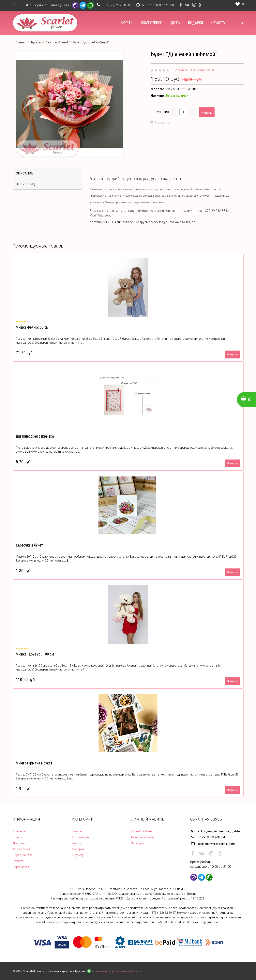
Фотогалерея (23, 849)
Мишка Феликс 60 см (31, 327)
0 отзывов (180, 70)
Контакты (20, 831)
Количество (160, 112)
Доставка (20, 843)
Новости (19, 861)
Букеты (127, 23)
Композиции (152, 23)
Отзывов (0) (25, 184)
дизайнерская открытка (33, 436)
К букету (218, 23)
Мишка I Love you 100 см (34, 654)
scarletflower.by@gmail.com (219, 843)
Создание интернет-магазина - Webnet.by (120, 970)
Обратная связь (25, 855)
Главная (21, 42)
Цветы (175, 23)
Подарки (196, 23)
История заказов (144, 837)
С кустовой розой (57, 42)
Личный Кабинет (144, 831)
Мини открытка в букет (33, 763)
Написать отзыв (203, 70)
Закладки (138, 843)
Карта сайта (22, 867)
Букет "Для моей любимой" (91, 42)
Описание (24, 173)
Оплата (18, 837)
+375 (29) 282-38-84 (116, 5)
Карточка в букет (28, 545)
